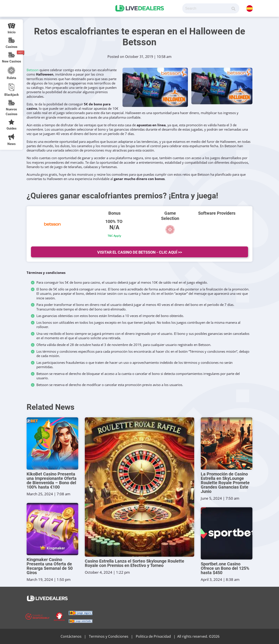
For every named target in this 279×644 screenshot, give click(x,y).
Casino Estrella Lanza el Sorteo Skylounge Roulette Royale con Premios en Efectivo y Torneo (134, 563)
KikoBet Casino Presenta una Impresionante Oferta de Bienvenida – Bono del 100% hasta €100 (52, 480)
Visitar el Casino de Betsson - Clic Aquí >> (140, 252)
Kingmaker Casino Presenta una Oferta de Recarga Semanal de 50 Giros (50, 566)
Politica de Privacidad (153, 636)
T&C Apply (114, 236)
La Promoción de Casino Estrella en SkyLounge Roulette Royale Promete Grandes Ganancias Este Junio (225, 483)
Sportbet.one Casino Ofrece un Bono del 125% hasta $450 (225, 568)
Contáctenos (71, 636)
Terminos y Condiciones (109, 636)
